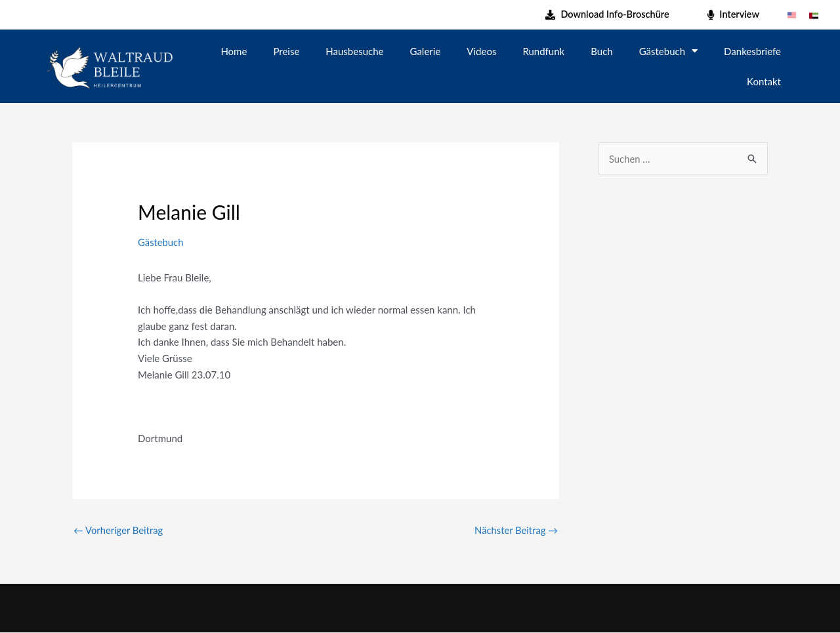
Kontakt (764, 81)
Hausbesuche (354, 51)
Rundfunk (543, 51)
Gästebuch (668, 51)
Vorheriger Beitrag (119, 530)
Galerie (426, 51)
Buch (601, 51)
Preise (286, 51)
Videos (481, 51)
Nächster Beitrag (515, 530)
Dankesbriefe (752, 51)
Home (234, 51)
